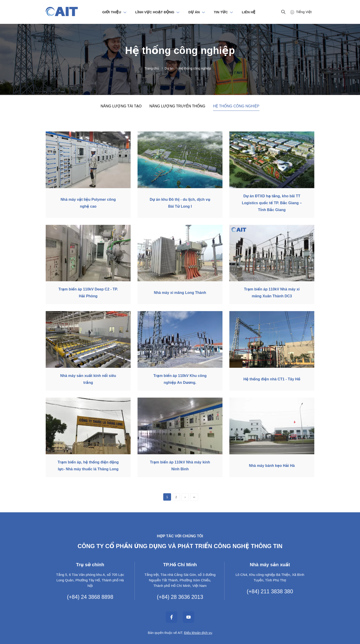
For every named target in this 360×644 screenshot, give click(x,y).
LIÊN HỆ (249, 12)
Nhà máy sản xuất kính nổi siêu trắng (88, 379)
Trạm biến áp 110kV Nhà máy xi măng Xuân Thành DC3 (272, 293)
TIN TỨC (221, 12)
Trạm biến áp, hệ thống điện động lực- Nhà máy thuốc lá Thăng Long (88, 466)
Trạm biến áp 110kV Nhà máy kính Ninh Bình (180, 466)
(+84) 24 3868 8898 (90, 597)
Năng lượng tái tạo (121, 106)
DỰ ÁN (194, 12)
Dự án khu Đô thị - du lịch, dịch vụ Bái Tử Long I (180, 203)
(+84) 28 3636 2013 (180, 597)
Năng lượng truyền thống (177, 106)
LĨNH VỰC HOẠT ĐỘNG (155, 12)
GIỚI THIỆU (112, 12)
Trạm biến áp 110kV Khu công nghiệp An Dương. (180, 379)
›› (194, 497)
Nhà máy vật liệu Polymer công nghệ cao (88, 203)
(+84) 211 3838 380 (270, 591)
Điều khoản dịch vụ (198, 633)
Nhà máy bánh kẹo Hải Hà (272, 466)
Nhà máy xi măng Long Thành (180, 293)
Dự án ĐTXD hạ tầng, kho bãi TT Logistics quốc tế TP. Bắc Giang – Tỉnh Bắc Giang (272, 203)
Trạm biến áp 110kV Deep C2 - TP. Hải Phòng (88, 293)
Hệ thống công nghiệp (236, 106)
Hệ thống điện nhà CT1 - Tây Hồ (272, 379)
